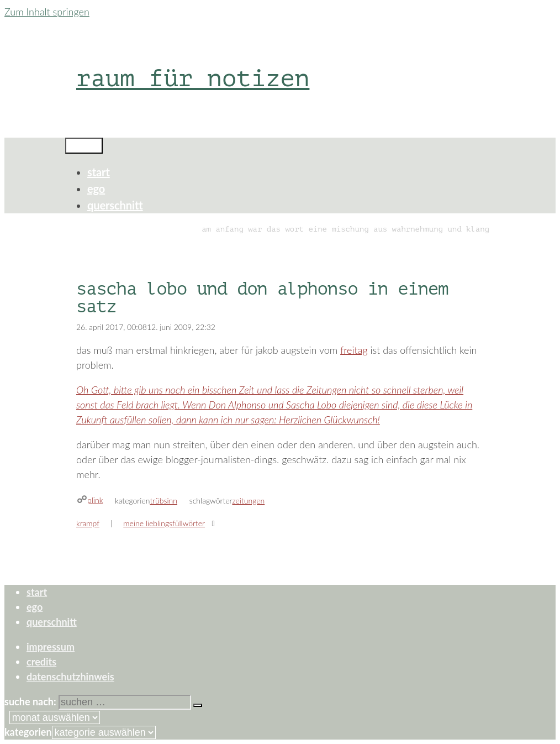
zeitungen (248, 501)
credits (41, 662)
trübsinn (163, 501)
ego (96, 188)
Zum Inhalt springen (47, 12)
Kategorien (28, 732)
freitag (354, 350)
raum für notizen (193, 78)
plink (95, 500)
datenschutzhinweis (70, 677)
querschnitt (115, 205)
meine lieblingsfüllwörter (164, 523)
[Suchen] (198, 705)
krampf (88, 523)
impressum (51, 647)
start (99, 172)
